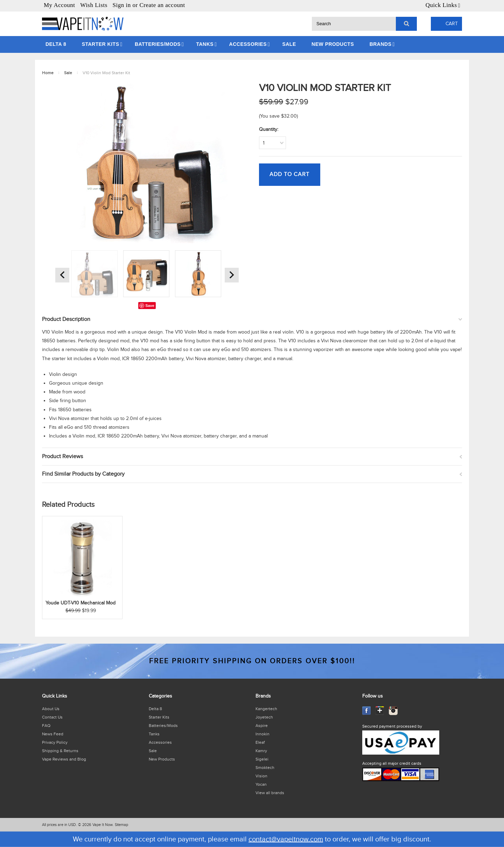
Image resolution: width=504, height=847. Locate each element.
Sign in (122, 5)
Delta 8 (56, 44)
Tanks (205, 44)
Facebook (367, 711)
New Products (333, 44)
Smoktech (265, 768)
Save (150, 306)
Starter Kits (101, 44)
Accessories (248, 44)
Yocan (261, 784)
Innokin (262, 734)
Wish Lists (94, 5)
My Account (59, 5)
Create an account (162, 5)
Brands (381, 44)
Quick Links (441, 5)
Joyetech (264, 717)
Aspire (262, 726)
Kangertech (266, 709)
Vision (261, 776)
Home (48, 73)
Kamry (261, 751)
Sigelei (262, 759)
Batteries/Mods (158, 44)
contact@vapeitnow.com (286, 839)
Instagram (393, 711)
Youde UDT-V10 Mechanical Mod (80, 603)
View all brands (270, 793)
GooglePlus (380, 711)
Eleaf (260, 742)
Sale (289, 44)
